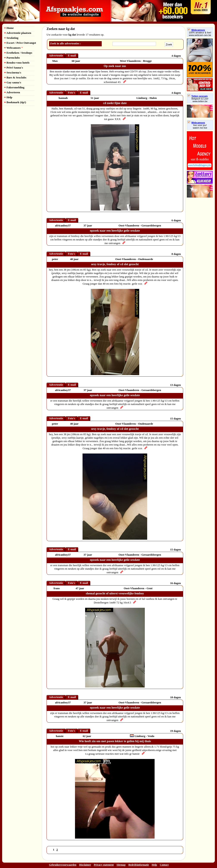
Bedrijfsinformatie (139, 865)
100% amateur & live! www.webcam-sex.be (200, 34)
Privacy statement (104, 865)
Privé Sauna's (14, 68)
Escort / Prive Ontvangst (20, 43)
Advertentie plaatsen (18, 33)
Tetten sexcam (198, 96)
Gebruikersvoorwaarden (63, 865)
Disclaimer (85, 865)
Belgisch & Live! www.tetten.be (200, 100)
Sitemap (121, 865)
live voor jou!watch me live (200, 126)
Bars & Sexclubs (15, 77)
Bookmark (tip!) (15, 102)
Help (8, 97)
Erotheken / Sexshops (18, 53)
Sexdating (11, 38)
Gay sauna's (13, 82)
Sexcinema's (13, 72)
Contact (164, 865)
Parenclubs (12, 58)
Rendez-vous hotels (17, 63)
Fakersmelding (14, 87)
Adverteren (12, 92)
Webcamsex (13, 48)
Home (9, 28)
